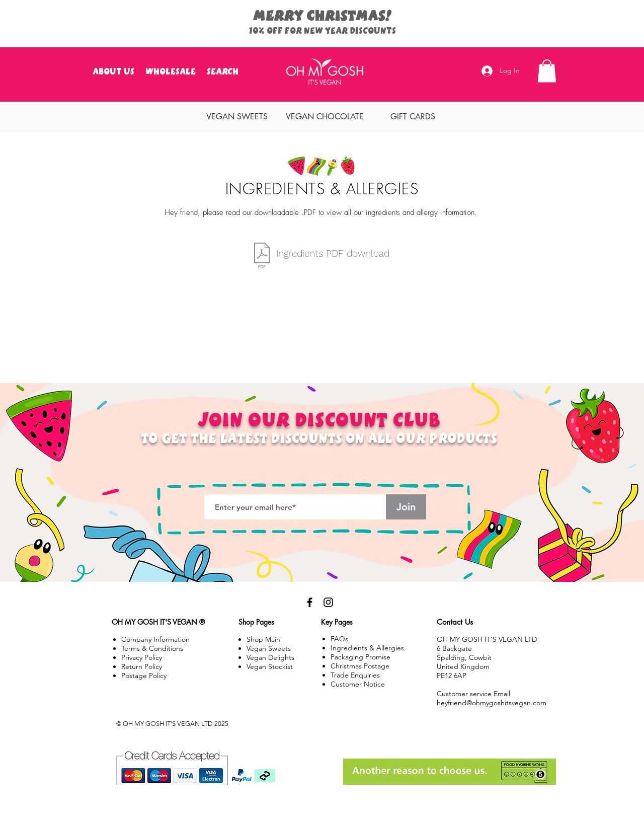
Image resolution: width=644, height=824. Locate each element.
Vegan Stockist (270, 666)
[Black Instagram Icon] (328, 602)
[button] (547, 71)
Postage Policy (144, 676)
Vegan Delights (270, 657)
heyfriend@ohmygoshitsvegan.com (492, 703)
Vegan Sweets (269, 648)
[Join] (406, 507)
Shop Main (263, 639)
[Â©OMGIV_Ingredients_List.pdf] (262, 257)
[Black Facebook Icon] (310, 602)
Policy (142, 666)
